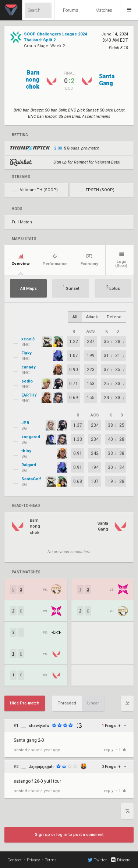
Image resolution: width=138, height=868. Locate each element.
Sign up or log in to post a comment (69, 835)
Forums (71, 10)
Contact (15, 860)
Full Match (22, 222)
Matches (104, 10)
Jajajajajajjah (41, 767)
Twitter (97, 860)
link (123, 750)
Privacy (33, 860)
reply (109, 750)
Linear (93, 703)
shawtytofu (39, 726)
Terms (51, 860)
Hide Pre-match (25, 703)
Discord (121, 860)
